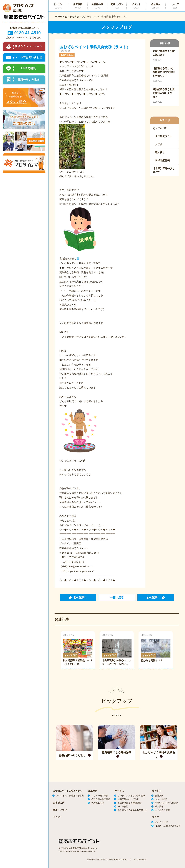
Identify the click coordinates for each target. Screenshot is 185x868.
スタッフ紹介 (161, 799)
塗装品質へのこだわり (128, 799)
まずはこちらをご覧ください (68, 791)
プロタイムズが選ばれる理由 (70, 796)
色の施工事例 (98, 803)
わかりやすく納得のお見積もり (133, 810)
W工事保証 (123, 806)
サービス (119, 791)
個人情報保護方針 (140, 859)
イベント (136, 6)
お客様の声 (97, 6)
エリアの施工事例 (100, 796)
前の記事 (80, 598)
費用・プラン (117, 6)
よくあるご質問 (162, 810)
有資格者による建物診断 (129, 803)
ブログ (155, 817)
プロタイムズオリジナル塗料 (132, 796)
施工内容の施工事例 (101, 799)
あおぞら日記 (72, 17)
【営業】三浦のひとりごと (168, 826)
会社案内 (156, 6)
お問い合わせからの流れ (167, 803)
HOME (58, 17)
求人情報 (159, 806)
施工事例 (93, 791)
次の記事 (153, 598)
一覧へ (117, 598)
